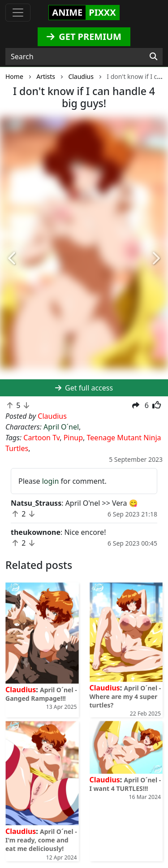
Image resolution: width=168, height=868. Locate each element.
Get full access (84, 388)
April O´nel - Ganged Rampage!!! (41, 694)
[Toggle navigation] (18, 13)
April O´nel (61, 427)
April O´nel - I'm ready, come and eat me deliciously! (41, 840)
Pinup (73, 438)
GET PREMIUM (84, 37)
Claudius (21, 690)
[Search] (153, 56)
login (51, 481)
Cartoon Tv (41, 438)
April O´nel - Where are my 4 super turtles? (125, 697)
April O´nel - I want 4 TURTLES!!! (125, 784)
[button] (13, 258)
